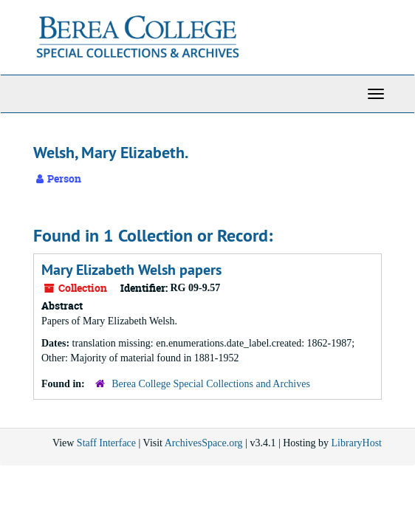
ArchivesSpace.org (204, 443)
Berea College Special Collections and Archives (211, 384)
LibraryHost (357, 443)
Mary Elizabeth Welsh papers (131, 270)
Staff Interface (106, 443)
